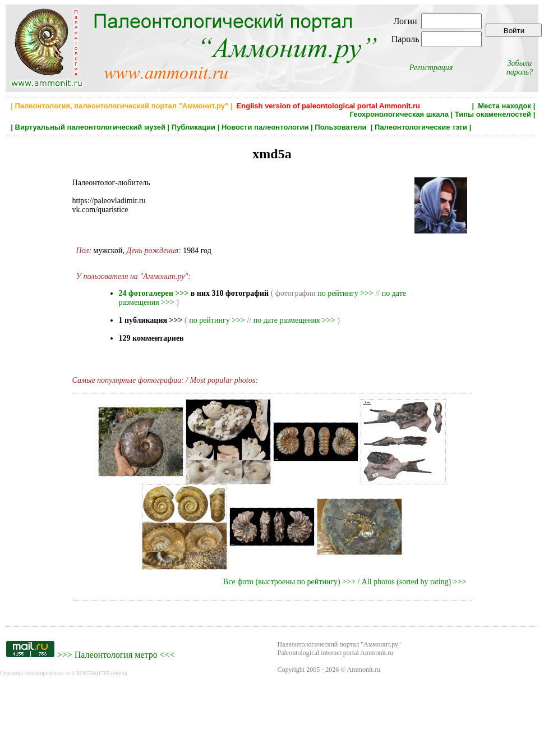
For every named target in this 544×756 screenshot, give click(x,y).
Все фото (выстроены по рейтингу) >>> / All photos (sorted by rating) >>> (345, 582)
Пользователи (342, 127)
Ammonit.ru (364, 670)
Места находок (504, 106)
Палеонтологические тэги (421, 127)
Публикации (193, 127)
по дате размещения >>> (294, 320)
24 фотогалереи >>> (154, 293)
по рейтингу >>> (345, 293)
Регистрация (431, 68)
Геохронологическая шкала (399, 114)
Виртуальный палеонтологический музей (90, 127)
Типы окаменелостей (493, 114)
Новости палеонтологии (265, 127)
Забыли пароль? (520, 68)
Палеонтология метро (116, 655)
